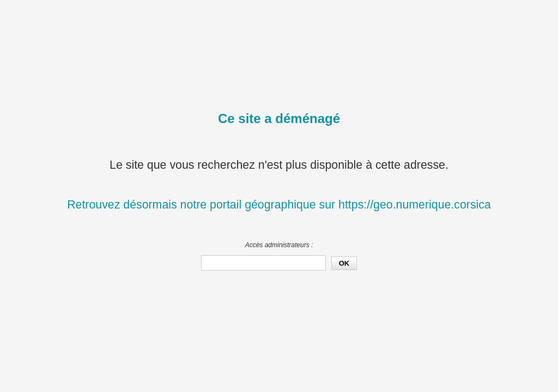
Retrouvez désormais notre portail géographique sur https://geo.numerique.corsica (279, 205)
